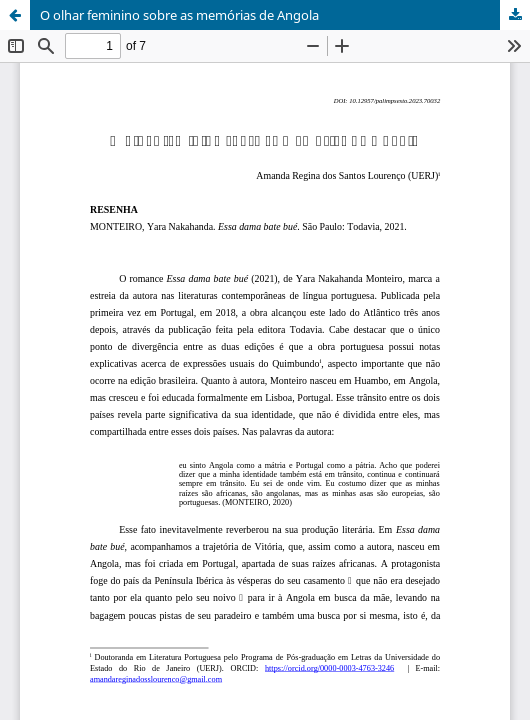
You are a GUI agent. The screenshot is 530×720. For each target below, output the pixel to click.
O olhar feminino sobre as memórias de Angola (179, 15)
